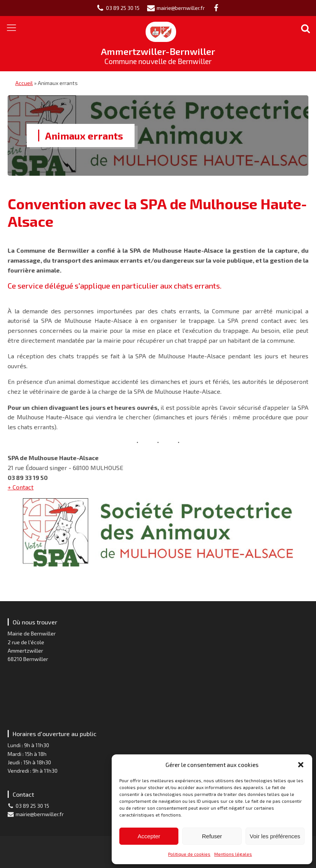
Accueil (24, 83)
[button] (301, 765)
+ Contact (21, 487)
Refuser (212, 836)
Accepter (149, 836)
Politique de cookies (189, 854)
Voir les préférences (275, 836)
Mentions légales (233, 854)
